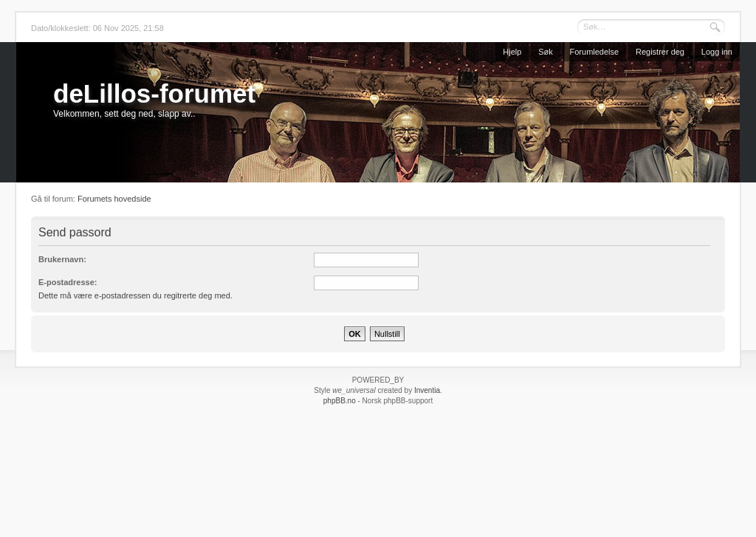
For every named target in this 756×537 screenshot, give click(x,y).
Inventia (427, 390)
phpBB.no (340, 401)
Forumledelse (595, 52)
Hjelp (512, 52)
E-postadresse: (68, 282)
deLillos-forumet (154, 93)
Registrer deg (660, 52)
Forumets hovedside (114, 199)
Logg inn (717, 52)
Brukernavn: (62, 259)
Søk (546, 52)
